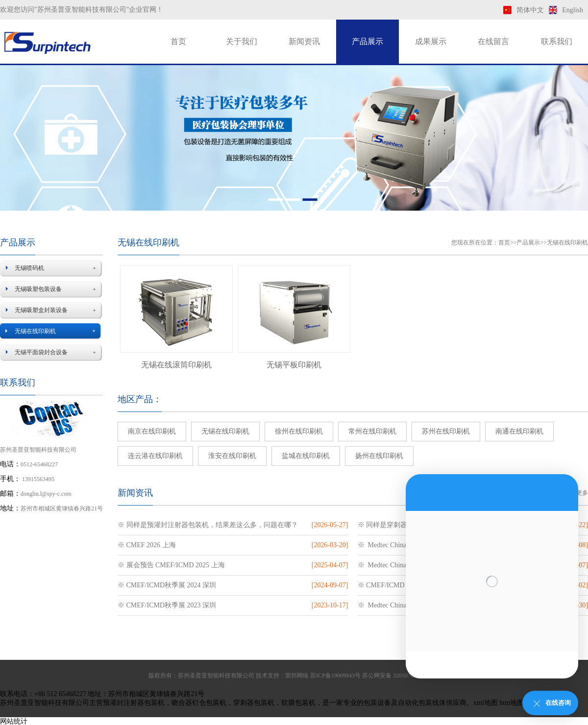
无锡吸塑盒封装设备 (41, 310)
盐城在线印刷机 (306, 456)
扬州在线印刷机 (379, 456)
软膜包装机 (298, 703)
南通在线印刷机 (519, 431)
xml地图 (486, 703)
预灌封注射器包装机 (134, 703)
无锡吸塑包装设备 (38, 289)
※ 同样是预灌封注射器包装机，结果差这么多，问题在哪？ (208, 525)
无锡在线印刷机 (35, 331)
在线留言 (493, 41)
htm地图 (512, 703)
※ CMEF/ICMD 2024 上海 (397, 585)
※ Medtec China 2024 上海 (398, 565)
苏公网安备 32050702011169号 (401, 676)
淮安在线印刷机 (232, 456)
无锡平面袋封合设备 (41, 352)
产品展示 (367, 41)
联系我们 (557, 41)
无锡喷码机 (29, 268)
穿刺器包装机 (254, 703)
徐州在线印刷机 (299, 431)
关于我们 (242, 41)
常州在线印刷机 (372, 431)
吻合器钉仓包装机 (199, 703)
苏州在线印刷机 (446, 431)
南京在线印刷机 (152, 431)
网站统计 (14, 721)
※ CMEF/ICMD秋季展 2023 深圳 (167, 605)
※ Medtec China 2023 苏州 (398, 605)
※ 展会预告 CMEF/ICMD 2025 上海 (171, 565)
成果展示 (431, 41)
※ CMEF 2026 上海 (147, 545)
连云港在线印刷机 (155, 456)
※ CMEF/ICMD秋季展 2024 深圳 (167, 585)
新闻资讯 (304, 41)
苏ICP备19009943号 (335, 676)
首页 (178, 41)
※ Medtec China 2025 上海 (398, 545)
